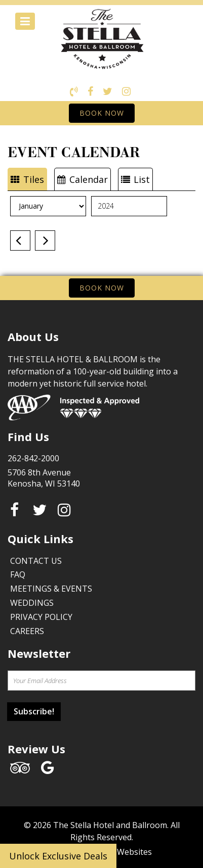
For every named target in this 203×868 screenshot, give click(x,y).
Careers (27, 631)
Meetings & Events (51, 589)
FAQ (18, 574)
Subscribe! (34, 711)
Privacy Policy (41, 617)
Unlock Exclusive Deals (58, 856)
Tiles (27, 179)
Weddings (32, 603)
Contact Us (36, 561)
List (135, 179)
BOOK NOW (102, 113)
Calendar (83, 179)
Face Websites (125, 852)
